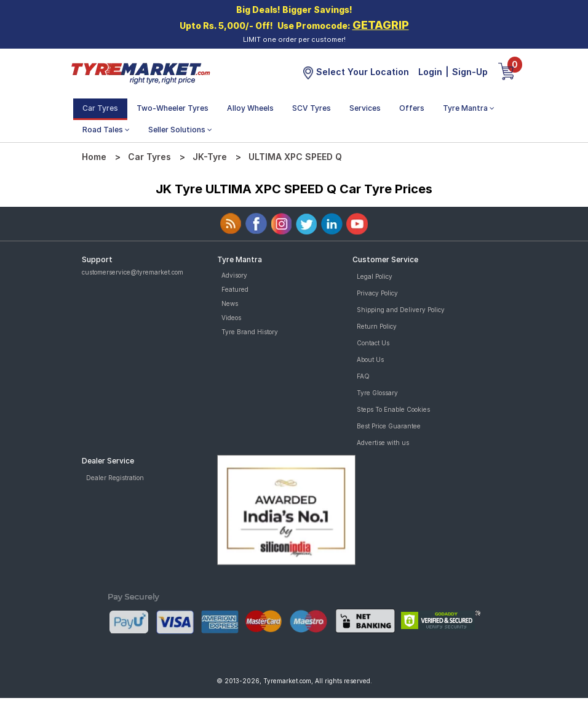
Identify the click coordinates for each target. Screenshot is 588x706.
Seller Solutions (180, 130)
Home (94, 157)
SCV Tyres (312, 108)
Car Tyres (100, 108)
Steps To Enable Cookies (393, 409)
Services (365, 108)
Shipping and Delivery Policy (401, 310)
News (230, 303)
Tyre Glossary (377, 393)
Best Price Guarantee (389, 426)
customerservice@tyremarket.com (133, 272)
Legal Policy (375, 276)
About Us (370, 359)
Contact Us (373, 343)
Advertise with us (383, 443)
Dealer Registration (115, 478)
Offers (412, 108)
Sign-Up (470, 72)
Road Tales (106, 130)
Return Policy (377, 326)
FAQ (363, 376)
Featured (235, 289)
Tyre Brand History (250, 332)
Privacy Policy (377, 293)
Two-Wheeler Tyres (173, 108)
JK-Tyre (210, 157)
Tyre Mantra (469, 108)
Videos (231, 318)
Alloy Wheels (250, 108)
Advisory (234, 275)
